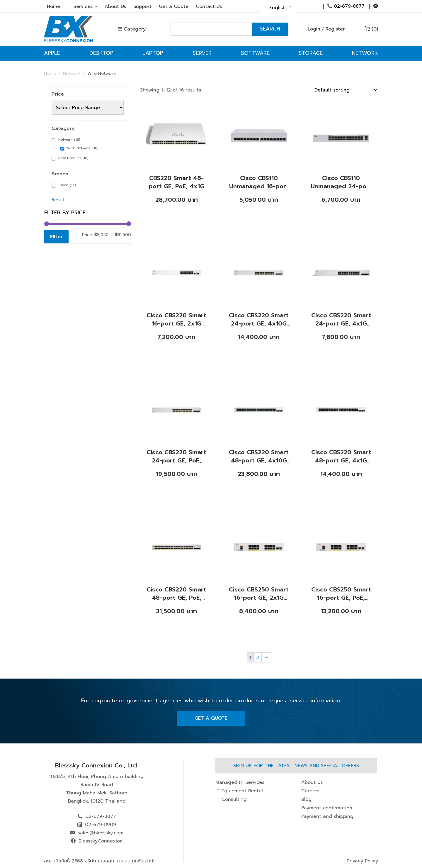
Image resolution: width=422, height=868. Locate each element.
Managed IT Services (240, 782)
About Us (115, 6)
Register (335, 29)
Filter (56, 237)
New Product (73, 158)
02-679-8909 (101, 825)
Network (365, 53)
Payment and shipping (327, 816)
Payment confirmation (327, 808)
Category (132, 29)
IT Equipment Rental (239, 791)
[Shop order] (346, 90)
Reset (58, 200)
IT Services (82, 6)
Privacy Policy (362, 861)
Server (202, 53)
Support (142, 6)
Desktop (101, 53)
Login (314, 29)
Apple (52, 53)
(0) (371, 29)
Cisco (67, 185)
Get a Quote (174, 6)
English (278, 8)
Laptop (153, 53)
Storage (311, 53)
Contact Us (209, 6)
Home (53, 6)
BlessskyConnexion (101, 841)
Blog (306, 799)
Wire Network (83, 148)
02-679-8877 (346, 6)
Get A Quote (211, 718)
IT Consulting (231, 799)
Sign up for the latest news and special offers (296, 766)
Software (255, 53)
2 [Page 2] (258, 657)
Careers (310, 791)
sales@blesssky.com (101, 833)
